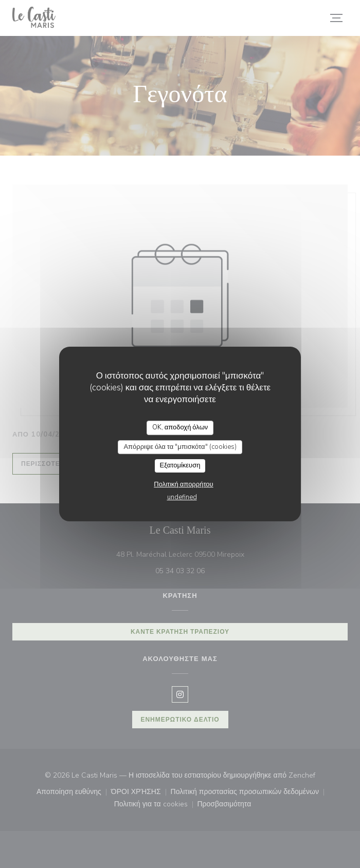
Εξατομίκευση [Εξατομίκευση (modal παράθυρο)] (180, 465)
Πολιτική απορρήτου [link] (183, 484)
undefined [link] (182, 497)
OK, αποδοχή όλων (180, 427)
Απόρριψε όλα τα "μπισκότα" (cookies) (180, 447)
